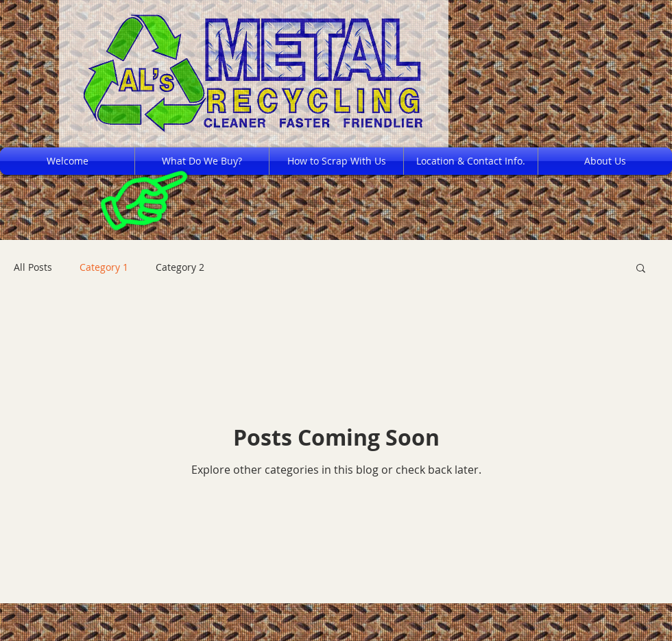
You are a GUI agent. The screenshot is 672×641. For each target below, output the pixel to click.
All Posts (33, 267)
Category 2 (180, 267)
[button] (641, 269)
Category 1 (104, 267)
